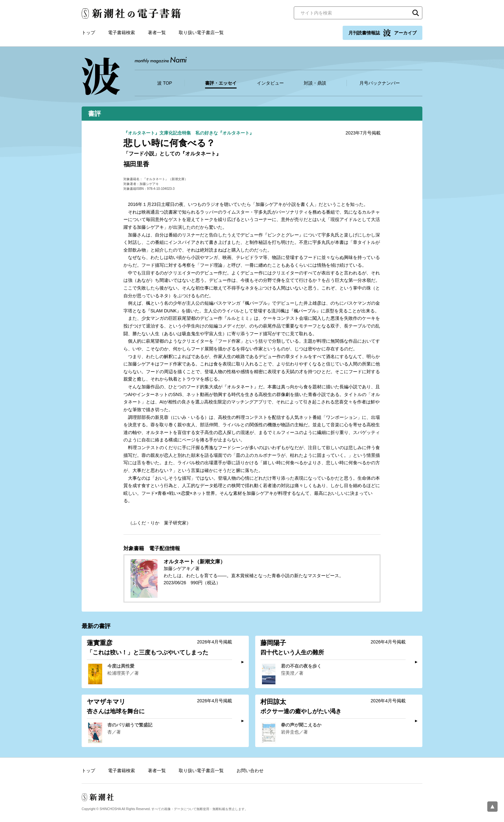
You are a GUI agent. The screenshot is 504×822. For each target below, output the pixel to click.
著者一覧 (157, 32)
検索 (416, 13)
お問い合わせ (250, 771)
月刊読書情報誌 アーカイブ (382, 33)
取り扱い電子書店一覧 (201, 32)
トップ (88, 32)
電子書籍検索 (122, 32)
